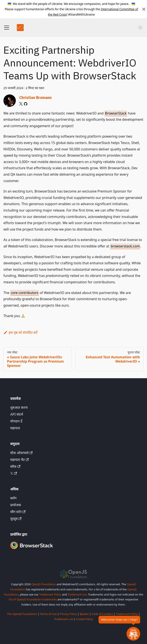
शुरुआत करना (19, 407)
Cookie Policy (84, 619)
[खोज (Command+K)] (140, 28)
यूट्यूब (16, 519)
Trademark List (77, 594)
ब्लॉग (13, 498)
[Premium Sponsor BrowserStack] (32, 549)
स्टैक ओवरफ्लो (21, 453)
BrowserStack (116, 113)
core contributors (25, 293)
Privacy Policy (68, 614)
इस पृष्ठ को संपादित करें (20, 332)
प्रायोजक (16, 505)
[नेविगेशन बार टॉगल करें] (7, 28)
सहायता (15, 428)
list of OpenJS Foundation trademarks (33, 599)
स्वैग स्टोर (18, 512)
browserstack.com (125, 246)
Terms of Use (48, 614)
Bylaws (84, 614)
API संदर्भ (17, 414)
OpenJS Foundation (44, 584)
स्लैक (15, 466)
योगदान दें (16, 421)
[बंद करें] (144, 9)
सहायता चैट (20, 460)
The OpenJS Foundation (22, 614)
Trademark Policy (50, 594)
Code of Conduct (102, 614)
